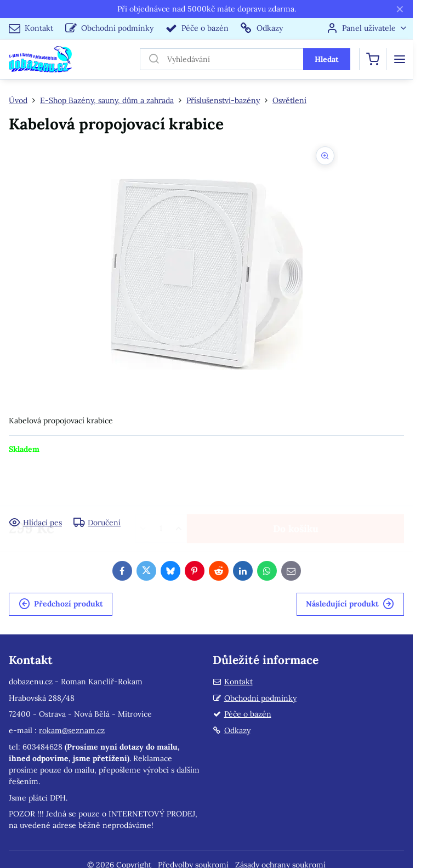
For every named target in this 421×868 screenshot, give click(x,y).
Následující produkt (350, 604)
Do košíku (296, 486)
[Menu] (400, 59)
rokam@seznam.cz (72, 730)
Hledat (327, 59)
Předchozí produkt (61, 604)
